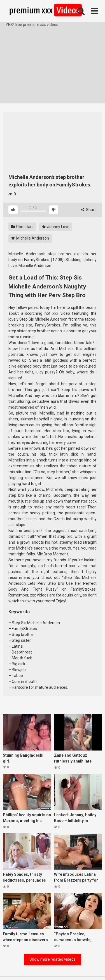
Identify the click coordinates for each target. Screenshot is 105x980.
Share (89, 210)
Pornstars (22, 227)
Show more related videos (53, 959)
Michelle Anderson (30, 238)
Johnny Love (56, 227)
